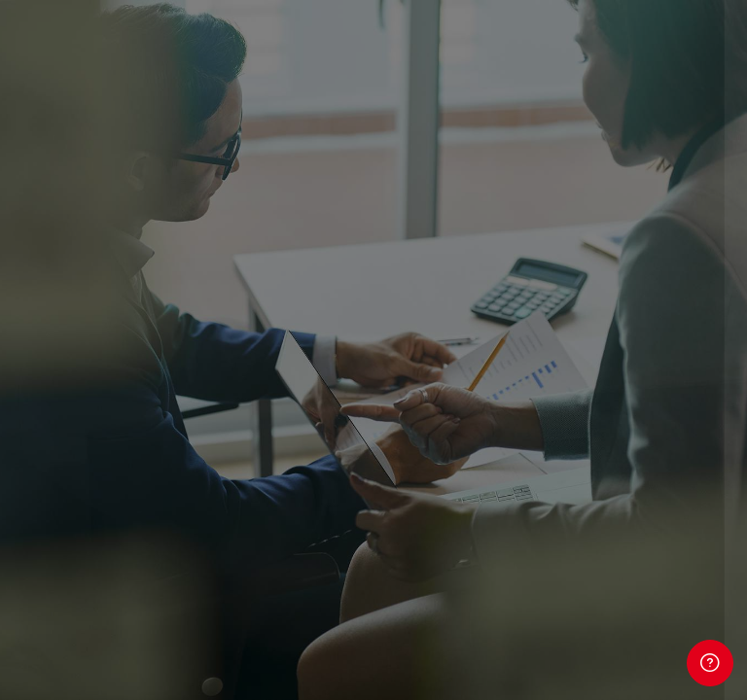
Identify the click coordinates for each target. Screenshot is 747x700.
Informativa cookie (542, 639)
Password (403, 373)
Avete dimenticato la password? (613, 461)
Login (542, 516)
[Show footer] (710, 663)
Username (404, 279)
